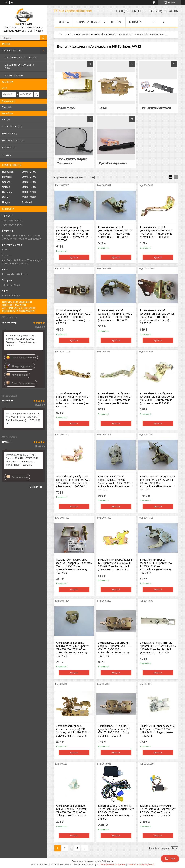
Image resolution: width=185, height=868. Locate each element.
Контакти (135, 22)
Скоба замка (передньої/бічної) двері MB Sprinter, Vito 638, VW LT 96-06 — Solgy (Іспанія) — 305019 (72, 811)
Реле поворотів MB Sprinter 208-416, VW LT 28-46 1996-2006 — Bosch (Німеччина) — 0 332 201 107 (23, 419)
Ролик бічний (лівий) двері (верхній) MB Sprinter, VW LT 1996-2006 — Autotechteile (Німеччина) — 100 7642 (157, 398)
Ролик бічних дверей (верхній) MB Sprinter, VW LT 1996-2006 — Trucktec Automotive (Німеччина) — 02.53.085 (157, 317)
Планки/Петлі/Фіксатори (156, 108)
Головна (63, 22)
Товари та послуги (13, 51)
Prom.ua (109, 861)
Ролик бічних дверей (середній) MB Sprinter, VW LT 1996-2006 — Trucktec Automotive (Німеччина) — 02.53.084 (74, 317)
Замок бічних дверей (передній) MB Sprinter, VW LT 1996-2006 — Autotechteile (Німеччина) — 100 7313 (157, 566)
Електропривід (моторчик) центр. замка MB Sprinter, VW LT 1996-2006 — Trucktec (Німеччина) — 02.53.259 (158, 811)
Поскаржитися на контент (113, 865)
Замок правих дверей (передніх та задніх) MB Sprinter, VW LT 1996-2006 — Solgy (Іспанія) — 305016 (74, 731)
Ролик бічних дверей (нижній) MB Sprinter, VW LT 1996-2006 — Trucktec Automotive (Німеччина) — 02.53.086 (73, 400)
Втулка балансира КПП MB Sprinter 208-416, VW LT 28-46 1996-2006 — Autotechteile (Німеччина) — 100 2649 (22, 460)
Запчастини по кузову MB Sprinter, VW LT (92, 35)
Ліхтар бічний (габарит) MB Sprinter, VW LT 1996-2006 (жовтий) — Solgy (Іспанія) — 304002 (22, 340)
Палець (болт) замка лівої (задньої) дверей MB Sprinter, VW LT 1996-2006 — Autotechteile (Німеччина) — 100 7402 (74, 566)
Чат (170, 859)
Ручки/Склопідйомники (113, 163)
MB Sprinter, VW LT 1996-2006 (20, 58)
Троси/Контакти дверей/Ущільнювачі (72, 161)
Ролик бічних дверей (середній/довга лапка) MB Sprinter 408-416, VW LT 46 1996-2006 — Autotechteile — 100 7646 (74, 234)
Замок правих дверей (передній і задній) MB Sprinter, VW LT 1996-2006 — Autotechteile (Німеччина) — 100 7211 (115, 483)
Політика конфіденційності (141, 865)
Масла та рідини (14, 75)
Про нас (116, 22)
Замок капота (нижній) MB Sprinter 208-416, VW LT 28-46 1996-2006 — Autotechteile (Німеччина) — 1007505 (158, 648)
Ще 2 (8, 155)
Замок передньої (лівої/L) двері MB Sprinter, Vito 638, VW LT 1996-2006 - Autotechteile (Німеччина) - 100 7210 (114, 649)
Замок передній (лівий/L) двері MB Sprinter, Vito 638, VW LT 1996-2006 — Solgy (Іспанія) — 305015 (114, 731)
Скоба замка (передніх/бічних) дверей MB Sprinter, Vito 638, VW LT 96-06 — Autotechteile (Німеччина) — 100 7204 (73, 649)
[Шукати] (43, 38)
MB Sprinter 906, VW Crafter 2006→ (20, 66)
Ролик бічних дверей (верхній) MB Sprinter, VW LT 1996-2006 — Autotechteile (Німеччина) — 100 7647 (115, 232)
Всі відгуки (36, 487)
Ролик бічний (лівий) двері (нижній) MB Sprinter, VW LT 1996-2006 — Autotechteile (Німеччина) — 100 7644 (115, 398)
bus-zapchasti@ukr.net (15, 274)
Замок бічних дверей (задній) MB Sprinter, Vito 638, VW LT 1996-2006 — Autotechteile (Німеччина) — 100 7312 (116, 565)
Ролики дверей (66, 108)
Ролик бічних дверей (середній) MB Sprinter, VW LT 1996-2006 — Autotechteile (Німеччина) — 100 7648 (116, 315)
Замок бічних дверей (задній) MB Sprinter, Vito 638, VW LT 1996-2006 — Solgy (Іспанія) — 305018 (158, 731)
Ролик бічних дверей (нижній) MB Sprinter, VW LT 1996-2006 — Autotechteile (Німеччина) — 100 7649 (157, 232)
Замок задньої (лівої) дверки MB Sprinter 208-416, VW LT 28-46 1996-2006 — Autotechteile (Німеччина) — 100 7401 (158, 483)
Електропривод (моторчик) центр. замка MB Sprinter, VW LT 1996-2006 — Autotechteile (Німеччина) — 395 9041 (116, 812)
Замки (103, 108)
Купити (74, 257)
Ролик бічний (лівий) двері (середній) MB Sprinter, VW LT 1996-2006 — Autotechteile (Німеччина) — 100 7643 (74, 481)
